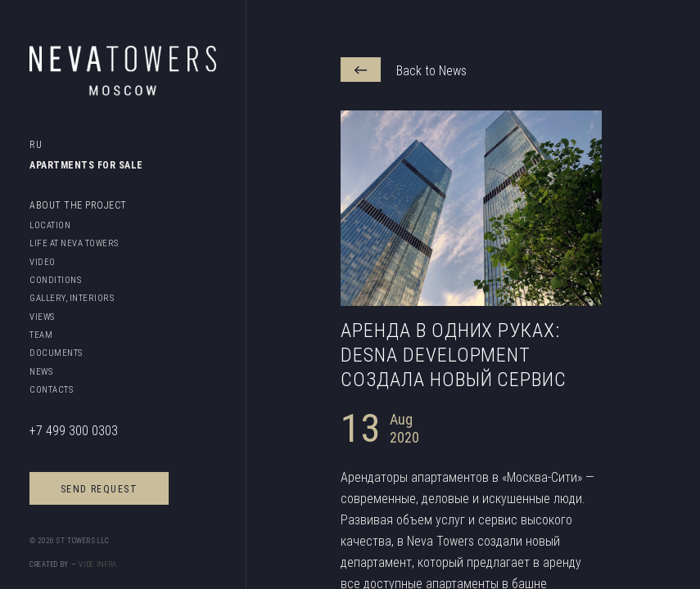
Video (43, 262)
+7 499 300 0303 (74, 430)
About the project (78, 205)
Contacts (51, 389)
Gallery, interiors (72, 298)
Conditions (55, 280)
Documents (56, 353)
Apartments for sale (86, 165)
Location (50, 225)
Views (42, 317)
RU (36, 144)
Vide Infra (98, 564)
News (41, 371)
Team (41, 335)
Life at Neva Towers (74, 243)
